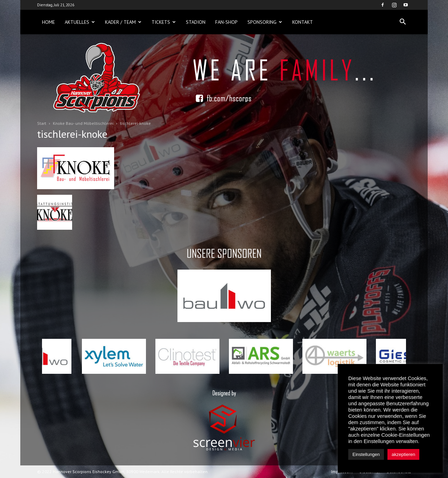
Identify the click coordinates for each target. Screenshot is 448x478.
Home (48, 22)
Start (42, 123)
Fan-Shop (226, 22)
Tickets (164, 22)
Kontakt (303, 22)
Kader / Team (123, 22)
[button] (402, 22)
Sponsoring (265, 22)
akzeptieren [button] (403, 454)
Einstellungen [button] (366, 454)
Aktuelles (80, 22)
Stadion (196, 22)
